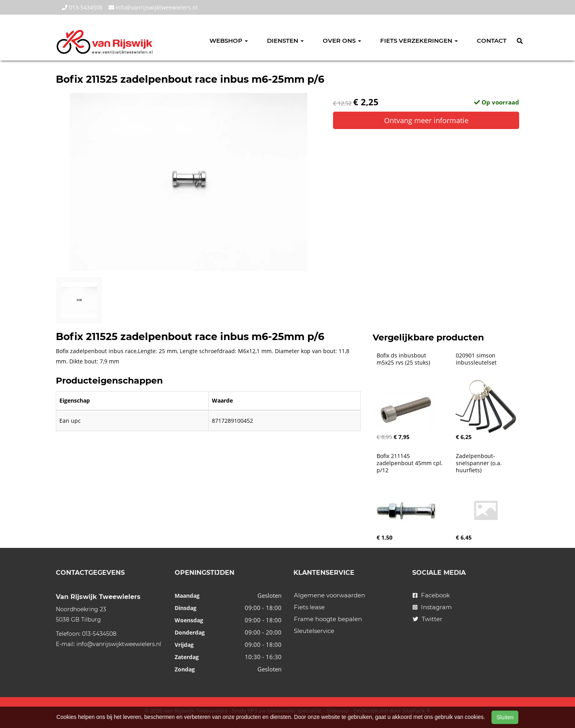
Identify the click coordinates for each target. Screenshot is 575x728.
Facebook (431, 595)
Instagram (432, 607)
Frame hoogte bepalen (328, 619)
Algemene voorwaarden (329, 595)
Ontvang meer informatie (426, 120)
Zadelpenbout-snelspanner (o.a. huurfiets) (480, 463)
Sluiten (505, 717)
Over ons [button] (342, 41)
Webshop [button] (229, 41)
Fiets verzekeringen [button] (419, 41)
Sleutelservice (314, 631)
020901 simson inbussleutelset (476, 359)
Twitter (427, 619)
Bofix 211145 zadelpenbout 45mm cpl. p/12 (410, 463)
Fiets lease (309, 607)
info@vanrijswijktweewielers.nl (153, 7)
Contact (492, 41)
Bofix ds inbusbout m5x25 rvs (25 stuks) (403, 359)
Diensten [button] (285, 41)
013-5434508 (82, 7)
